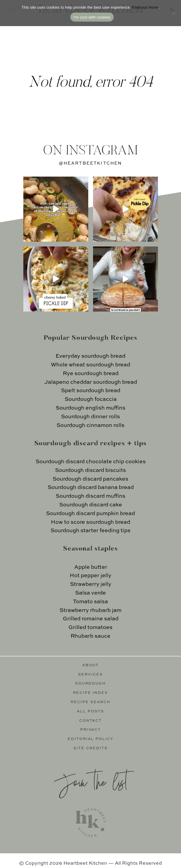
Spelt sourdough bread (91, 391)
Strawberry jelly (91, 584)
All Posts (90, 711)
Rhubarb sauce (90, 636)
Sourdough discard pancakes (90, 479)
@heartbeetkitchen (91, 163)
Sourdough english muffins (90, 408)
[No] (174, 13)
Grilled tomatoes (90, 628)
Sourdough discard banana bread (91, 488)
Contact (91, 721)
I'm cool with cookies (92, 17)
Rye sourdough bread (91, 374)
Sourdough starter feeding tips (90, 531)
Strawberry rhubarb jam (90, 610)
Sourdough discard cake (91, 505)
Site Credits (90, 748)
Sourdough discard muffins (90, 496)
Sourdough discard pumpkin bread (90, 514)
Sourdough (91, 684)
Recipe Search (90, 702)
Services (90, 675)
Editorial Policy (91, 739)
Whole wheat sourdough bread (90, 365)
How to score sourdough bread (90, 522)
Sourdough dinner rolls (90, 417)
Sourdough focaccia (91, 399)
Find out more (145, 8)
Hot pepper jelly (90, 576)
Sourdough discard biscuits (90, 470)
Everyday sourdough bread (90, 356)
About (91, 665)
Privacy (91, 730)
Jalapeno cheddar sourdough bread (91, 382)
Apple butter (91, 567)
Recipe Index (91, 693)
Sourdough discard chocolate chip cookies (91, 462)
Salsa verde (90, 593)
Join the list (91, 781)
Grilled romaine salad (91, 619)
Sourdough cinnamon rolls (90, 425)
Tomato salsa (90, 602)
